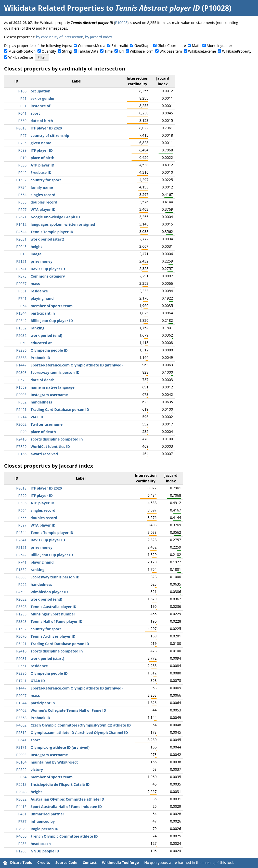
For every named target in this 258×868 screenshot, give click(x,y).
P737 (22, 821)
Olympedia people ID (49, 350)
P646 (22, 173)
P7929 (21, 829)
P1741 (21, 681)
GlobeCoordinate (172, 46)
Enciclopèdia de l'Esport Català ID (60, 784)
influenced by (43, 821)
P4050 (21, 836)
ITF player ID (42, 150)
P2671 (21, 217)
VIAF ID (37, 417)
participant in (43, 313)
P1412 (21, 224)
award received (44, 454)
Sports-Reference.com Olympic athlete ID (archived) (77, 365)
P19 (23, 158)
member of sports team (52, 306)
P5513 (21, 784)
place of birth (42, 158)
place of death (43, 432)
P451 (22, 814)
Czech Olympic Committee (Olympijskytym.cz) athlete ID (81, 725)
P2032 (21, 335)
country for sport (46, 180)
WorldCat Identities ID (50, 447)
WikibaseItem (171, 51)
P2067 (21, 284)
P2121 (21, 261)
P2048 (21, 247)
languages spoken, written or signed (63, 224)
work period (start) (47, 239)
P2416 (21, 439)
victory (37, 770)
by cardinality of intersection (60, 37)
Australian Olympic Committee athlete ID (67, 799)
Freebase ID (41, 173)
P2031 (21, 239)
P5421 (21, 409)
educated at (41, 343)
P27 (23, 135)
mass (35, 284)
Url (121, 51)
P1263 (21, 851)
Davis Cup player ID (48, 269)
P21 (23, 98)
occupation (41, 91)
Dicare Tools (21, 863)
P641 (22, 113)
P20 (23, 432)
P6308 (21, 372)
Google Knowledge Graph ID (55, 217)
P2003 (21, 395)
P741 (22, 298)
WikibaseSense (21, 57)
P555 (22, 202)
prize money (42, 261)
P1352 (21, 328)
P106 (22, 91)
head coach (41, 844)
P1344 (21, 313)
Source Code (66, 863)
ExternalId (120, 46)
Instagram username (49, 395)
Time (109, 51)
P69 (23, 343)
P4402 (21, 710)
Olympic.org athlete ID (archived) (60, 747)
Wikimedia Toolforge (120, 863)
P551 (22, 291)
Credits (44, 863)
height (36, 247)
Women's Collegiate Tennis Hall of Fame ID (68, 710)
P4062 (21, 725)
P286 (22, 844)
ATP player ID (42, 165)
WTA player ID (43, 210)
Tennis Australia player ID (54, 607)
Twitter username (47, 424)
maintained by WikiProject (54, 762)
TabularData (88, 51)
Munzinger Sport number (53, 614)
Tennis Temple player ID (52, 232)
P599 (22, 150)
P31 (23, 106)
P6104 (21, 762)
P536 (22, 165)
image (36, 254)
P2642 (21, 321)
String (67, 51)
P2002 (21, 424)
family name (42, 187)
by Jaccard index (99, 37)
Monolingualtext (220, 46)
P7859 (21, 447)
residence (39, 291)
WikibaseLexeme (202, 51)
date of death (43, 380)
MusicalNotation (22, 51)
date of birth (42, 121)
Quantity (49, 51)
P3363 (21, 621)
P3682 (21, 799)
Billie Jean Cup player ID (52, 321)
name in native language (53, 387)
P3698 (21, 607)
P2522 (21, 770)
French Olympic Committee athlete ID (64, 836)
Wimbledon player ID (49, 592)
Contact (90, 863)
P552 (22, 402)
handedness (41, 402)
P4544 (21, 232)
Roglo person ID (44, 829)
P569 (22, 121)
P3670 (21, 636)
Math (196, 46)
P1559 (21, 387)
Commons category (48, 276)
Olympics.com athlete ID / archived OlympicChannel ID (79, 733)
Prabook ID (40, 358)
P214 (22, 417)
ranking (37, 328)
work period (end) (46, 335)
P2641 (21, 269)
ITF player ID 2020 (46, 128)
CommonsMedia (92, 46)
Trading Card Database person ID (60, 409)
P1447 (21, 365)
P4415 (21, 807)
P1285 (21, 614)
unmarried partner (47, 814)
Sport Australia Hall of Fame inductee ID (66, 807)
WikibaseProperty (237, 51)
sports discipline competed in (57, 439)
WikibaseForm (142, 51)
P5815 (21, 733)
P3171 (21, 747)
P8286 (21, 350)
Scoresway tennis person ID (55, 372)
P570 (22, 380)
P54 (23, 306)
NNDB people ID (45, 851)
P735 (22, 143)
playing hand (42, 298)
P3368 (21, 358)
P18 (23, 254)
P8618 (21, 128)
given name (41, 143)
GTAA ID (38, 681)
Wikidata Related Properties (54, 8)
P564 (22, 195)
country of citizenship (50, 135)
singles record (43, 195)
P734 (22, 187)
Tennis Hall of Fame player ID (56, 621)
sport (35, 113)
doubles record (44, 202)
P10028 (121, 23)
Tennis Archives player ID (53, 636)
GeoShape (143, 46)
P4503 (21, 592)
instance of (40, 106)
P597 (22, 210)
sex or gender (43, 98)
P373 (22, 276)
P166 (22, 454)
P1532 (21, 180)
